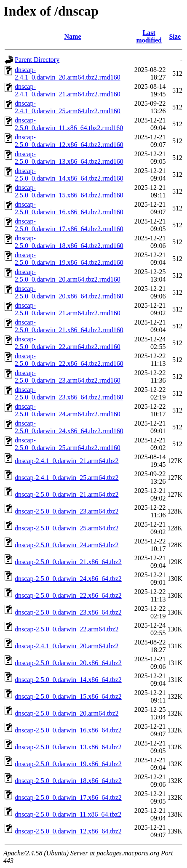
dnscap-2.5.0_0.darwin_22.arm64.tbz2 (67, 629)
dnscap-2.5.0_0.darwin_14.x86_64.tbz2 (68, 680)
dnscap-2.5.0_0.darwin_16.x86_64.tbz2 (68, 730)
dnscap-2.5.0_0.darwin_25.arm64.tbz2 (67, 528)
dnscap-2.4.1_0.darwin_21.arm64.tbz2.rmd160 (68, 90)
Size (175, 36)
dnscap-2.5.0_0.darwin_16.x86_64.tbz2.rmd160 (69, 208)
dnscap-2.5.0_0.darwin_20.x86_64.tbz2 (68, 663)
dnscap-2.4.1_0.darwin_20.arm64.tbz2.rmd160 (68, 73)
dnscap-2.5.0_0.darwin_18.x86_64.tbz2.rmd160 (69, 242)
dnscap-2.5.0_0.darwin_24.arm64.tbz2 (67, 545)
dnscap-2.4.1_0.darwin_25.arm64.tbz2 (67, 478)
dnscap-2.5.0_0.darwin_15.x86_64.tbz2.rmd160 (69, 191)
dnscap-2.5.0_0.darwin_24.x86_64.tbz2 (68, 579)
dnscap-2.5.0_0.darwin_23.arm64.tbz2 (67, 511)
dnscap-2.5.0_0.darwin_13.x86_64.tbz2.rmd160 (69, 158)
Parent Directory (37, 60)
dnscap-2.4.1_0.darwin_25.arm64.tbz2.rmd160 (68, 107)
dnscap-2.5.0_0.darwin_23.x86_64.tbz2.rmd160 (69, 393)
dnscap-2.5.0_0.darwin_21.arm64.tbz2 (67, 494)
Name (73, 36)
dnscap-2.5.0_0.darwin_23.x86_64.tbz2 (68, 612)
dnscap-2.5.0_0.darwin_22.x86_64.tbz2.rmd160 (69, 360)
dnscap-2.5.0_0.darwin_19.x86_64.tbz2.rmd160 (69, 259)
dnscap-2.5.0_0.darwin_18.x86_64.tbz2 (68, 781)
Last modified (149, 36)
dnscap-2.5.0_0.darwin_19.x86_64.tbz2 (68, 764)
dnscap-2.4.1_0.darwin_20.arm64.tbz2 (67, 646)
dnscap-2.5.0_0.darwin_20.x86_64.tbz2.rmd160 (69, 292)
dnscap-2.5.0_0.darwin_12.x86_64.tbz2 (68, 831)
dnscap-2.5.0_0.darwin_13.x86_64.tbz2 (68, 747)
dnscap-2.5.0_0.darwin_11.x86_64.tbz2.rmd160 (69, 124)
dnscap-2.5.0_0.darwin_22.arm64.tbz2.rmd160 (68, 343)
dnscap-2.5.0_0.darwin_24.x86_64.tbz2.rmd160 (69, 427)
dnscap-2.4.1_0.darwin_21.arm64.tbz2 (67, 461)
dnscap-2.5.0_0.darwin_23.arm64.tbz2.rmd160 (68, 377)
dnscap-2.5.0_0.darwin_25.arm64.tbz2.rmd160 (68, 444)
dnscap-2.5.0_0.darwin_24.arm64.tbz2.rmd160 (68, 410)
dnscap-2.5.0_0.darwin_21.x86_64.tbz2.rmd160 (69, 326)
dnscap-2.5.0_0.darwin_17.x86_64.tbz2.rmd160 (69, 225)
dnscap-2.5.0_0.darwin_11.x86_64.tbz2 (68, 814)
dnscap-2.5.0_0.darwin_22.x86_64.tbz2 (68, 595)
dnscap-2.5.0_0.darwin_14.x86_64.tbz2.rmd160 (69, 174)
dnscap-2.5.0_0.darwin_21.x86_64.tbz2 (68, 562)
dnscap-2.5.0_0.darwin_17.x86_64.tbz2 (68, 797)
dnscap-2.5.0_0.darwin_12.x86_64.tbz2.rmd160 (69, 141)
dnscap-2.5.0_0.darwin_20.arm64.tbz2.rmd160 (68, 276)
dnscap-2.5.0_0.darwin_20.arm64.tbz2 (67, 713)
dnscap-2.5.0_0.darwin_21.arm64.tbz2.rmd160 (68, 309)
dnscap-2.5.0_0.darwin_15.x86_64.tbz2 (68, 696)
